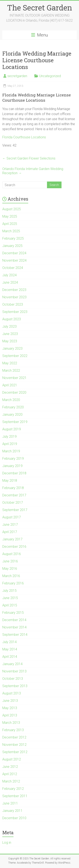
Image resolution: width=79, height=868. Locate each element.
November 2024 (14, 260)
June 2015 (10, 598)
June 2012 (10, 767)
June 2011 (10, 803)
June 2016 (10, 561)
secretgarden (17, 76)
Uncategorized (50, 76)
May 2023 (10, 341)
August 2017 (12, 517)
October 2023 (13, 304)
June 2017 (10, 525)
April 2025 (10, 224)
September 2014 (15, 635)
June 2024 (10, 282)
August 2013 (12, 693)
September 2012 (15, 752)
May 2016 (10, 569)
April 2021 (10, 385)
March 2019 (11, 451)
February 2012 (13, 789)
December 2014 (14, 620)
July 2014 (9, 642)
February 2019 (13, 459)
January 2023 (12, 348)
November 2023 (14, 297)
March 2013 (11, 723)
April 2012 (10, 774)
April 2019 (10, 444)
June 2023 (10, 334)
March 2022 (11, 370)
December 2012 (14, 737)
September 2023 (15, 312)
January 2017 (12, 539)
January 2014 (12, 664)
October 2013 (13, 679)
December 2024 (14, 253)
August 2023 (12, 319)
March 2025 (11, 231)
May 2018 (10, 481)
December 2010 (14, 818)
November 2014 (14, 627)
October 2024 (13, 268)
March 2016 (11, 576)
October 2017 (13, 503)
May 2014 (10, 649)
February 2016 (13, 583)
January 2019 (12, 466)
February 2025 (13, 238)
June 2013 (10, 701)
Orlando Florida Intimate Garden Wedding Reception (33, 171)
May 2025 (10, 216)
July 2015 (9, 591)
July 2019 (9, 437)
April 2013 (10, 715)
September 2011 (15, 796)
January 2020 (12, 415)
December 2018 (14, 473)
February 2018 (13, 488)
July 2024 (9, 275)
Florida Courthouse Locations (24, 137)
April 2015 (10, 605)
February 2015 (13, 613)
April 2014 (10, 657)
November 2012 (14, 745)
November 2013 (14, 671)
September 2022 (15, 356)
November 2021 (14, 378)
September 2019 (15, 422)
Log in (7, 843)
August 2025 (12, 209)
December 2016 (14, 547)
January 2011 (12, 811)
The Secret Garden (39, 8)
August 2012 (12, 759)
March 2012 (11, 781)
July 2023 (9, 326)
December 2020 (14, 392)
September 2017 (15, 510)
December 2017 (14, 495)
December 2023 (14, 290)
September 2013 (15, 686)
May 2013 (10, 708)
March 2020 (11, 400)
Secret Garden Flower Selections (29, 158)
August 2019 (12, 429)
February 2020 (13, 407)
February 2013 (13, 730)
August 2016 (12, 554)
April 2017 (10, 532)
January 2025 (12, 246)
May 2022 (10, 363)
